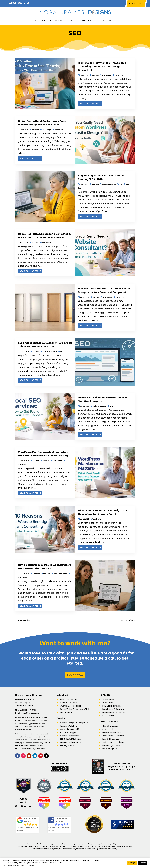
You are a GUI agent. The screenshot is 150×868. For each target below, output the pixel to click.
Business (95, 75)
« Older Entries (23, 620)
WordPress (119, 75)
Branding (36, 573)
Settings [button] (132, 863)
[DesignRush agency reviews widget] (122, 824)
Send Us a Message (30, 713)
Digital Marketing (109, 184)
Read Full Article (90, 104)
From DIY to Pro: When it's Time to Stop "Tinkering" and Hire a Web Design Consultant (102, 67)
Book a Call (75, 675)
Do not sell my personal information (19, 865)
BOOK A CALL (136, 4)
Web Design (107, 75)
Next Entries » (128, 620)
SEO (121, 184)
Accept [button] (143, 863)
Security (46, 461)
